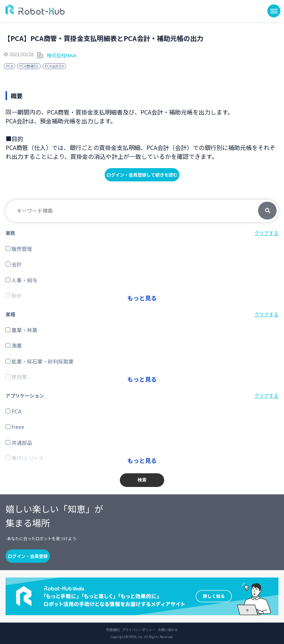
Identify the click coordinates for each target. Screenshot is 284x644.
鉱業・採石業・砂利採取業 (40, 361)
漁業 (14, 345)
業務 (10, 233)
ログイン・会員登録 (28, 556)
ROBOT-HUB (35, 9)
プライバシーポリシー (139, 630)
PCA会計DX (54, 66)
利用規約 (113, 630)
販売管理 (19, 249)
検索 (267, 211)
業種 (10, 314)
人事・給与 (21, 280)
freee (15, 427)
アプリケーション (25, 396)
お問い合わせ (168, 630)
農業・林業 (21, 330)
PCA (9, 66)
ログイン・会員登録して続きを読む (142, 175)
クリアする (266, 233)
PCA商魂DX (29, 66)
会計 (14, 264)
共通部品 (19, 443)
